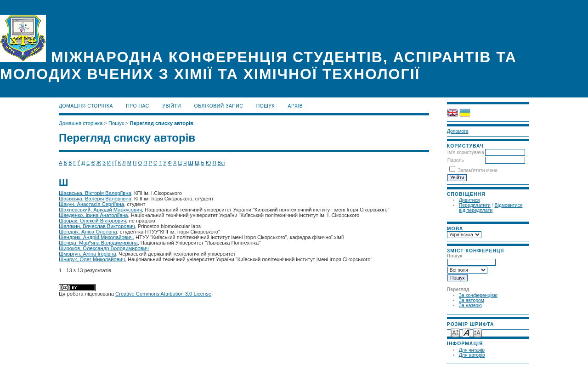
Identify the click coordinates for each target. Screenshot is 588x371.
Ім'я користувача (466, 152)
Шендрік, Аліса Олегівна (88, 232)
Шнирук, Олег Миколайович (92, 259)
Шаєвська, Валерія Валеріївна (95, 199)
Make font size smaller (455, 332)
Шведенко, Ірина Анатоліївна (93, 215)
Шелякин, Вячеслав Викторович (97, 226)
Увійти (172, 106)
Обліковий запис (219, 106)
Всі (221, 163)
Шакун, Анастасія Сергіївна (91, 204)
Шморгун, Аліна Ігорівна (88, 254)
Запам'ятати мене (478, 170)
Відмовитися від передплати (491, 208)
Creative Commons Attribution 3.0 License (163, 294)
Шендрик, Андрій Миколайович (96, 237)
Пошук (266, 106)
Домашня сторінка (86, 106)
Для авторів (472, 355)
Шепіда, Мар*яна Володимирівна (98, 243)
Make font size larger (477, 332)
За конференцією (478, 295)
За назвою (470, 305)
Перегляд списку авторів (161, 123)
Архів (296, 106)
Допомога (458, 131)
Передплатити (475, 205)
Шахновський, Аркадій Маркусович (100, 210)
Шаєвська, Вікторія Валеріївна (95, 193)
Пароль (456, 160)
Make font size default (466, 332)
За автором (472, 300)
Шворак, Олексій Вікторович (92, 221)
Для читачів (472, 350)
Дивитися (469, 200)
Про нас (138, 106)
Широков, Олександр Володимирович (104, 248)
